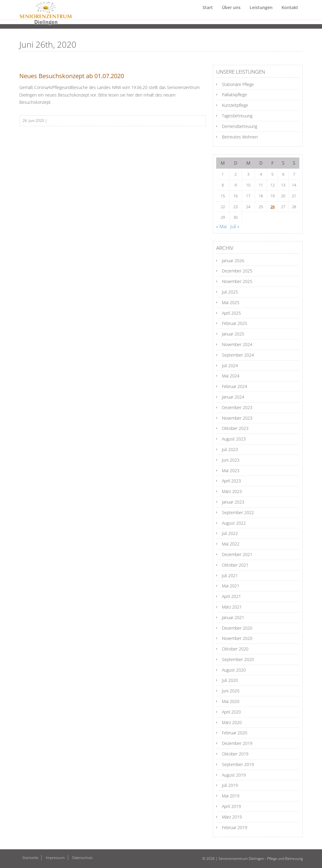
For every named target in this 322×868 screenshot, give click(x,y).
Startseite (30, 858)
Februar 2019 (235, 827)
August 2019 (234, 775)
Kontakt (290, 13)
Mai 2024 (231, 376)
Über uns (231, 13)
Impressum (55, 858)
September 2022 (238, 512)
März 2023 (232, 491)
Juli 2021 (230, 575)
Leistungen (261, 13)
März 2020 (232, 722)
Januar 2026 (233, 261)
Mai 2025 (231, 302)
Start (208, 13)
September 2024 (238, 355)
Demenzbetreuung (240, 126)
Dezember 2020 (237, 628)
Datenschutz (83, 858)
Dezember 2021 (237, 554)
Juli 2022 (230, 533)
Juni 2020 (231, 691)
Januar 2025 (233, 334)
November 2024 (237, 344)
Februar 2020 (235, 733)
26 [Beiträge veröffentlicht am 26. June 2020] (273, 207)
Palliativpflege (234, 95)
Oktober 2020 (235, 649)
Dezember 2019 (237, 743)
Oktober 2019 (235, 754)
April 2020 (231, 712)
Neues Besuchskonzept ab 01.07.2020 (72, 76)
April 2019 (231, 806)
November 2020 (237, 638)
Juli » (235, 226)
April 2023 (231, 481)
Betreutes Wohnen (240, 137)
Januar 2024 (233, 397)
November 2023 (237, 418)
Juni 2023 (231, 460)
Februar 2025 (235, 323)
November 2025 (237, 281)
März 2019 (232, 817)
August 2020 (234, 670)
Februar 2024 (235, 386)
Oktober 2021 (235, 565)
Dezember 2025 (237, 271)
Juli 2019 (230, 785)
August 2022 (234, 523)
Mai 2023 (231, 471)
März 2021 (232, 607)
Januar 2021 (233, 617)
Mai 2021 (231, 586)
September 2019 (238, 764)
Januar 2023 (233, 502)
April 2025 (231, 313)
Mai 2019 (231, 796)
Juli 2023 (230, 449)
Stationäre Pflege (238, 84)
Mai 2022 (231, 544)
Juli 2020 (230, 680)
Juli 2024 (230, 366)
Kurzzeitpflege (235, 105)
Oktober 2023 (235, 428)
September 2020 (238, 659)
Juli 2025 (230, 292)
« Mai (221, 226)
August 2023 (234, 439)
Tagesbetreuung (237, 116)
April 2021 (231, 596)
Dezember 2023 (237, 407)
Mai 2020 (231, 701)
